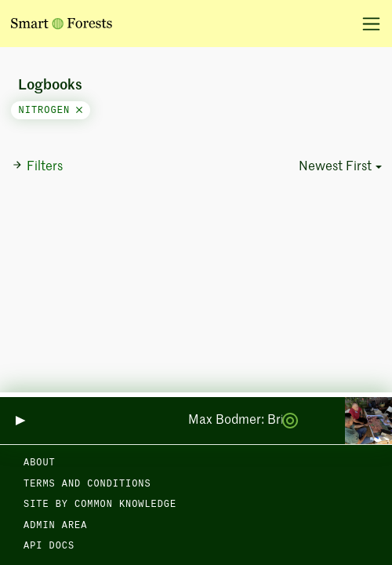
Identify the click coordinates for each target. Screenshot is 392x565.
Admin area (55, 526)
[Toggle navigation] (366, 24)
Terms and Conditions (87, 484)
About (40, 463)
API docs (49, 546)
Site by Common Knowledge (100, 505)
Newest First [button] (335, 167)
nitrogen (51, 111)
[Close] (79, 111)
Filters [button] (37, 166)
